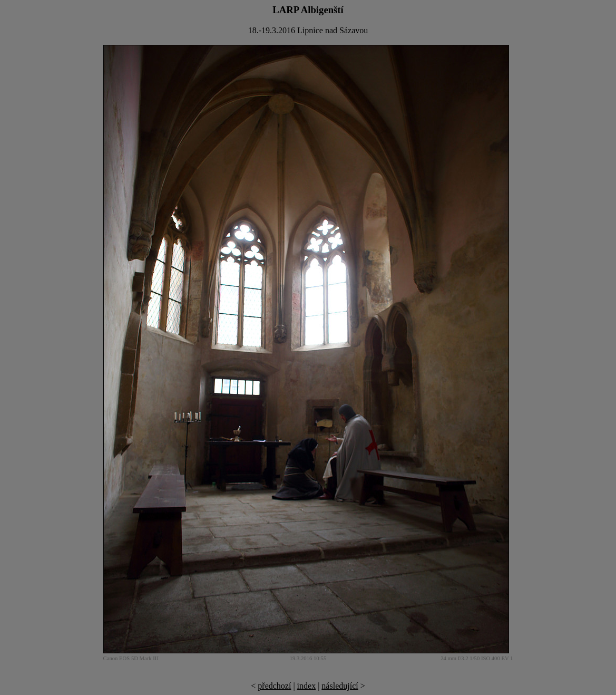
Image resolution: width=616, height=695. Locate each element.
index (307, 686)
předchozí (274, 686)
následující (340, 686)
